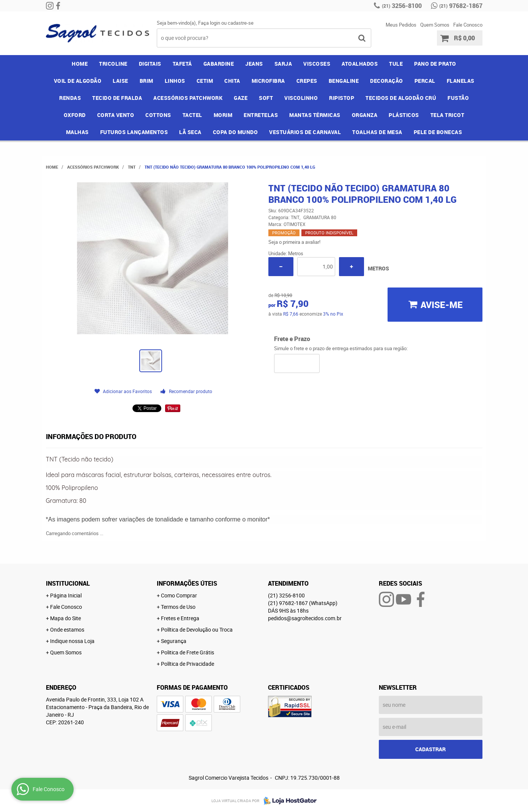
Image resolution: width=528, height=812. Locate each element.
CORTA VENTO (116, 115)
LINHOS (175, 81)
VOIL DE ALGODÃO (78, 81)
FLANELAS (461, 81)
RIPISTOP (342, 98)
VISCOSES (317, 64)
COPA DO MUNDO (236, 132)
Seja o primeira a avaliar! (294, 242)
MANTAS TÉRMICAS (315, 115)
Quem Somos (435, 25)
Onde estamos (67, 630)
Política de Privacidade (188, 664)
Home (80, 64)
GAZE (241, 98)
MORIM (223, 115)
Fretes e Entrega (180, 618)
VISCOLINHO (301, 98)
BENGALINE (344, 81)
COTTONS (158, 115)
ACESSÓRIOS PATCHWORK (188, 98)
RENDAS (70, 98)
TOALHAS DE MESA (377, 132)
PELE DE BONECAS (438, 132)
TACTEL (192, 115)
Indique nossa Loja (72, 641)
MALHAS (77, 132)
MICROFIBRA (268, 81)
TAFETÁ (182, 64)
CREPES (307, 81)
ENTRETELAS (261, 115)
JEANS (254, 64)
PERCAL (425, 81)
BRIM (147, 81)
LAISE (121, 81)
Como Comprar (179, 595)
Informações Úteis (187, 583)
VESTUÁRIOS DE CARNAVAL (305, 132)
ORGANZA (365, 115)
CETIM (205, 81)
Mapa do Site (65, 618)
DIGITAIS (150, 64)
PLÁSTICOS (404, 115)
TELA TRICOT (448, 115)
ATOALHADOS (360, 64)
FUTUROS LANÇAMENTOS (134, 132)
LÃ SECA (190, 132)
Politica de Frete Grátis (188, 652)
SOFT (266, 98)
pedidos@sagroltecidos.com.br (305, 618)
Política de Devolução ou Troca (197, 630)
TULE (396, 64)
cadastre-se (241, 23)
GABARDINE (219, 64)
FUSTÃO (458, 98)
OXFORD (75, 115)
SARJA (283, 64)
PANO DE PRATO (435, 64)
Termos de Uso (178, 607)
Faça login (209, 23)
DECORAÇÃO (387, 81)
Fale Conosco (468, 25)
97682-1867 (461, 6)
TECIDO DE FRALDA (117, 98)
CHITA (232, 81)
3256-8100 (402, 6)
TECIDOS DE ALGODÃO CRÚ (401, 98)
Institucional (68, 583)
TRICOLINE (113, 64)
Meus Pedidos (401, 25)
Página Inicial (66, 595)
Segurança (174, 641)
